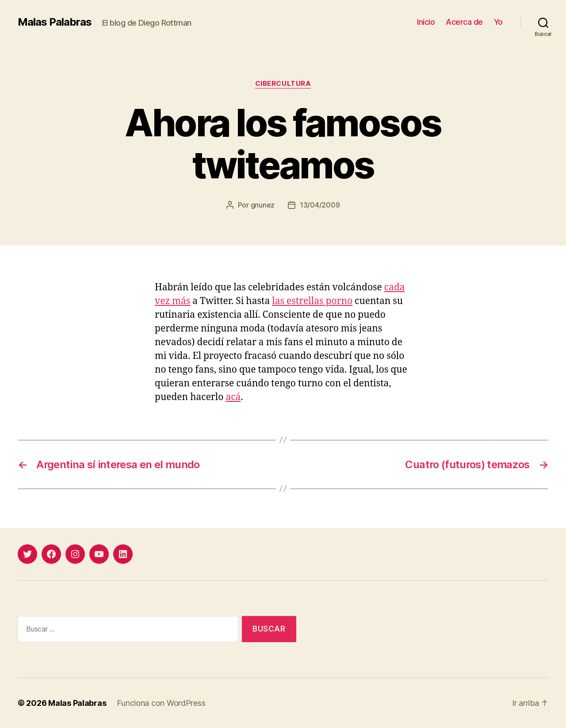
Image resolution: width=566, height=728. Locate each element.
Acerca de (464, 22)
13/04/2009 (320, 205)
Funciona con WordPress (161, 703)
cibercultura (283, 84)
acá (233, 397)
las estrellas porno (312, 301)
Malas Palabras (55, 22)
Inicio (426, 22)
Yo (498, 22)
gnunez (263, 205)
